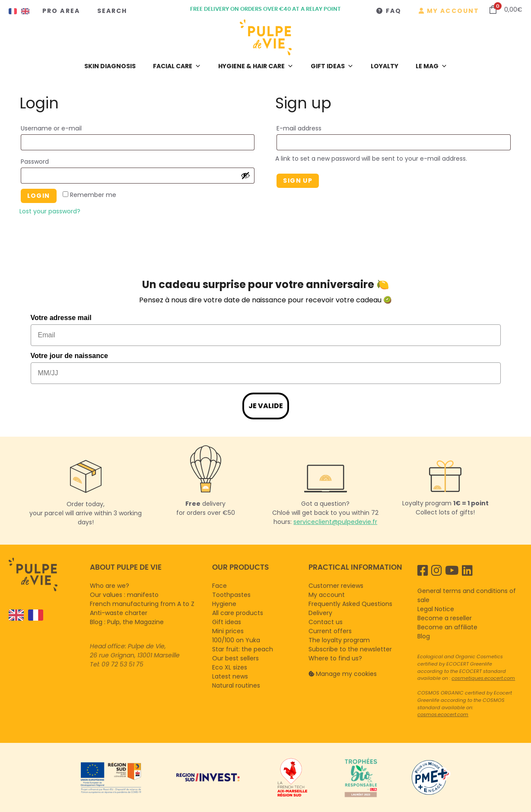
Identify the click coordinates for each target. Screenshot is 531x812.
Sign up (298, 181)
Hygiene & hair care (256, 66)
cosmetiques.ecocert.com (483, 678)
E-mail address (313, 127)
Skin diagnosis (110, 66)
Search (112, 11)
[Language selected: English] (45, 615)
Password (49, 161)
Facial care (177, 66)
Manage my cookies (346, 674)
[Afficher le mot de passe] (245, 175)
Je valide (266, 406)
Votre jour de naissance (69, 356)
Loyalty (385, 66)
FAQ (394, 11)
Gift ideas (332, 66)
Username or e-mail (66, 127)
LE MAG (431, 66)
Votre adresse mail (61, 318)
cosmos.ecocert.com (443, 714)
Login (39, 196)
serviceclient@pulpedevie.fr (335, 522)
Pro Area (61, 11)
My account (453, 11)
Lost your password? (50, 211)
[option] (33, 615)
